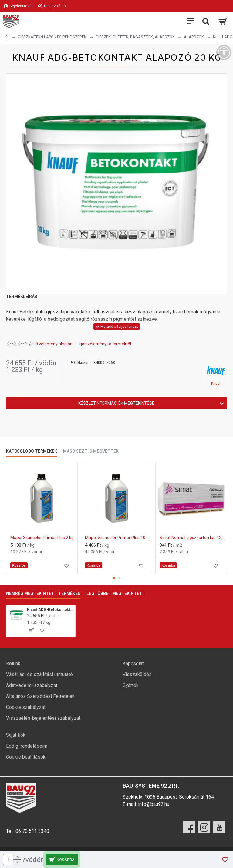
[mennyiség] (12, 860)
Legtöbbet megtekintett (116, 593)
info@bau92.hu (154, 804)
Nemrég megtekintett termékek (43, 593)
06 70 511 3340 (32, 831)
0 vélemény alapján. (54, 344)
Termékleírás (22, 297)
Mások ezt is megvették (91, 451)
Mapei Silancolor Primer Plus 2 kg (42, 538)
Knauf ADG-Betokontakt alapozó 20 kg (50, 610)
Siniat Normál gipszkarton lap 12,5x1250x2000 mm (192, 538)
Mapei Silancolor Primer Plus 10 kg (118, 538)
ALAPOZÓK (194, 37)
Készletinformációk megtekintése (116, 403)
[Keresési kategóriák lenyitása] (206, 21)
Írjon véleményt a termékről (105, 344)
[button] (114, 578)
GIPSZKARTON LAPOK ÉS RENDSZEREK (52, 37)
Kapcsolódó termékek (32, 451)
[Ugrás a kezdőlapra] (7, 37)
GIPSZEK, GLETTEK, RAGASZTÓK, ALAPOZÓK (135, 37)
